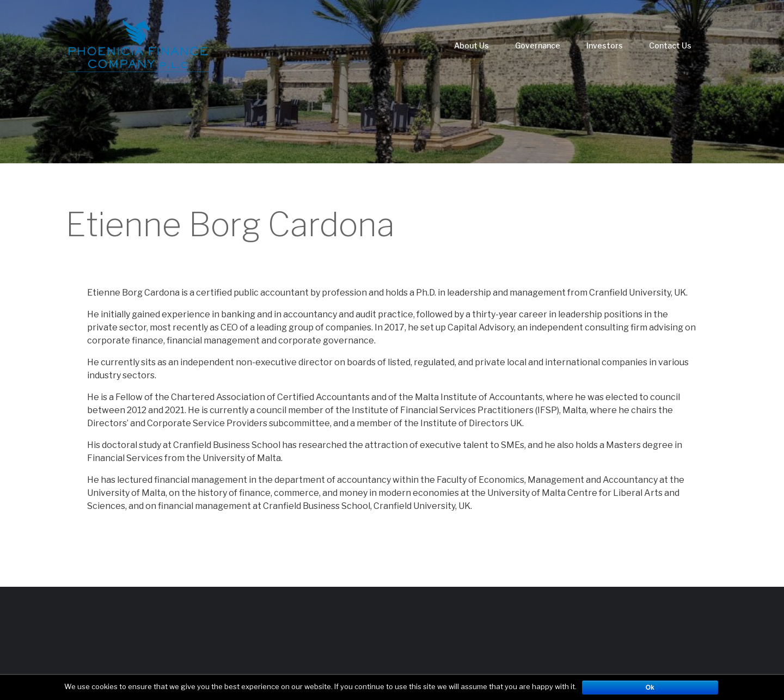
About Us (471, 45)
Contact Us (670, 45)
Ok (650, 687)
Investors (605, 45)
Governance (538, 45)
